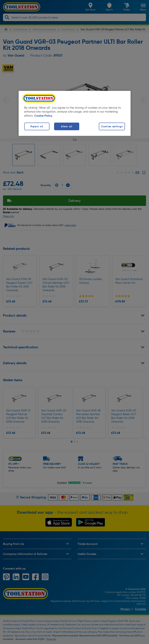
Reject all (37, 126)
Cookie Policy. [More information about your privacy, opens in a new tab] (44, 116)
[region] (75, 113)
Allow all (66, 126)
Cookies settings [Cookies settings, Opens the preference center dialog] (112, 126)
